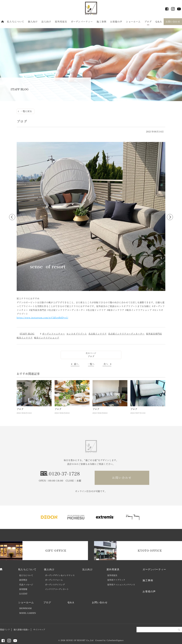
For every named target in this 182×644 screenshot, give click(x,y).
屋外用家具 (61, 22)
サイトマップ (39, 630)
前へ (76, 364)
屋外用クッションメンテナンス (121, 585)
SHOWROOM (25, 608)
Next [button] (170, 217)
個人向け (33, 22)
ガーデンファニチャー (54, 334)
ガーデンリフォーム (54, 580)
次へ (106, 364)
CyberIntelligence (115, 640)
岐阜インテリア (25, 338)
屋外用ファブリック (116, 580)
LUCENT (23, 594)
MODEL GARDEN (28, 613)
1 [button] (89, 291)
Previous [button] (12, 217)
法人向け (46, 22)
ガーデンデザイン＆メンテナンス (60, 575)
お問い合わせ (173, 22)
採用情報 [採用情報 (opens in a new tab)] (23, 589)
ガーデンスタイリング (55, 585)
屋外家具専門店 (154, 334)
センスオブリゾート (77, 334)
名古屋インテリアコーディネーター (126, 334)
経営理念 (23, 580)
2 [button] (93, 291)
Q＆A (159, 22)
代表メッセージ (26, 585)
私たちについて (16, 22)
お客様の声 (116, 22)
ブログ (148, 22)
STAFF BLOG (27, 334)
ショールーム (133, 22)
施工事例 (102, 22)
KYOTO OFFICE (150, 551)
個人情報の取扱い (22, 630)
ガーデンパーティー (82, 22)
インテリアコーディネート (57, 589)
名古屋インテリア (98, 334)
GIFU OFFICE (56, 551)
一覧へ (91, 364)
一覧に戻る (26, 111)
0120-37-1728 (64, 474)
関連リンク (5, 630)
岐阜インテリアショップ (47, 338)
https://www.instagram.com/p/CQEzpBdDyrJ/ (42, 318)
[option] (91, 217)
